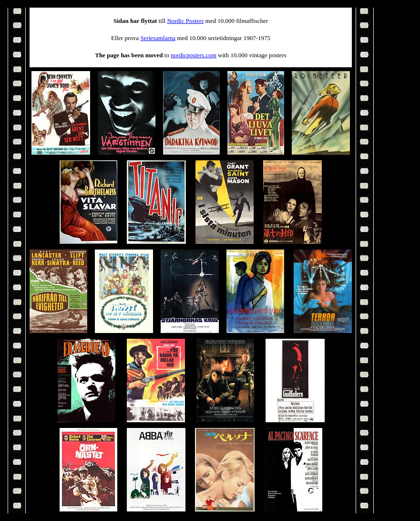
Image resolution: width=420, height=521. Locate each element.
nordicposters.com (194, 55)
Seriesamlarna (158, 38)
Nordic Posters (185, 21)
